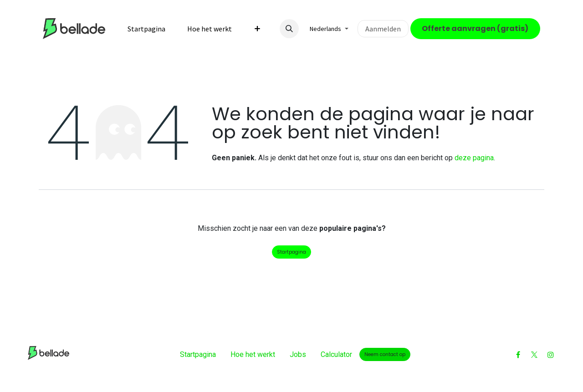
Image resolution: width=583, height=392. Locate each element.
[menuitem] (146, 29)
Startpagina (291, 252)
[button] (289, 29)
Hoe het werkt (253, 354)
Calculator (336, 354)
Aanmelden (383, 29)
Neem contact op (385, 354)
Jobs (298, 354)
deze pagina (474, 158)
